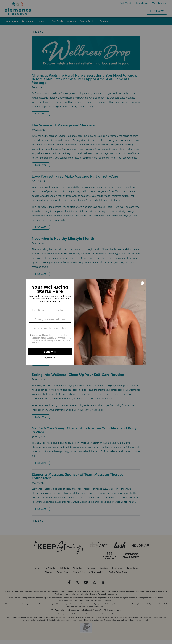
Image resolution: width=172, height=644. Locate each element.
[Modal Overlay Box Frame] (86, 322)
